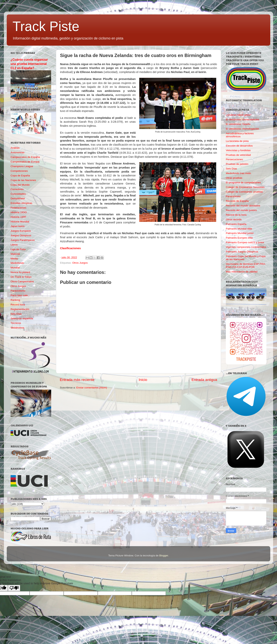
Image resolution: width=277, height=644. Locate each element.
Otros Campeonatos (22, 281)
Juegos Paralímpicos (23, 240)
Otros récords (234, 219)
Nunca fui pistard (20, 272)
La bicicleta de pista (237, 141)
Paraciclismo (18, 291)
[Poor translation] (14, 588)
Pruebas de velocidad (238, 155)
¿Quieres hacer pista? (239, 115)
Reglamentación (20, 309)
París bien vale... (20, 295)
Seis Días (16, 314)
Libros (14, 245)
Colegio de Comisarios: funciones (245, 187)
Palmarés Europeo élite (239, 238)
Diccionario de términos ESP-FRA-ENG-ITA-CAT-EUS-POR (246, 265)
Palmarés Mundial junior (240, 233)
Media (14, 259)
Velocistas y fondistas (238, 150)
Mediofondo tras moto (238, 173)
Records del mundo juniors (241, 210)
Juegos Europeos (21, 231)
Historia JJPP (18, 217)
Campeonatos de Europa (25, 162)
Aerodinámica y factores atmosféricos (240, 135)
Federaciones (18, 208)
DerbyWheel (18, 198)
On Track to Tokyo (21, 277)
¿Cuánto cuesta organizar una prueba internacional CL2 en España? (29, 64)
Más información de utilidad (242, 272)
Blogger (164, 556)
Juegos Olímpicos (21, 235)
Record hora (18, 305)
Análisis (15, 148)
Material (15, 254)
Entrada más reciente (77, 380)
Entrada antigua (204, 380)
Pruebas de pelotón (237, 164)
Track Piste (46, 26)
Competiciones (19, 171)
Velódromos (17, 328)
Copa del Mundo (20, 185)
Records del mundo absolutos (243, 206)
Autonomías (18, 152)
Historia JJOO (19, 212)
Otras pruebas (234, 178)
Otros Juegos (80, 263)
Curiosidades (18, 194)
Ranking (15, 300)
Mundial (15, 268)
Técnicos (16, 323)
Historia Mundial (20, 222)
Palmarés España (236, 224)
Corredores (17, 189)
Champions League (22, 166)
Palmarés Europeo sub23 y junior (245, 242)
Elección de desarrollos (239, 146)
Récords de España (237, 201)
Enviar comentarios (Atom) (92, 388)
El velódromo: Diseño (238, 124)
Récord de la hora (236, 215)
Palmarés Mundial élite (239, 229)
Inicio (143, 380)
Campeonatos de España (25, 157)
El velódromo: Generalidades (243, 119)
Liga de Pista (18, 249)
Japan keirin (18, 226)
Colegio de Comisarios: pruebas (244, 192)
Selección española (22, 318)
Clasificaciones (70, 248)
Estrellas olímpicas (21, 203)
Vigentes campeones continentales (246, 247)
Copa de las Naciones (23, 180)
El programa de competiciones (243, 182)
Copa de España (20, 176)
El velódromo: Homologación (242, 129)
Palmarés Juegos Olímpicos (242, 252)
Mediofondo (17, 263)
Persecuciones (234, 159)
